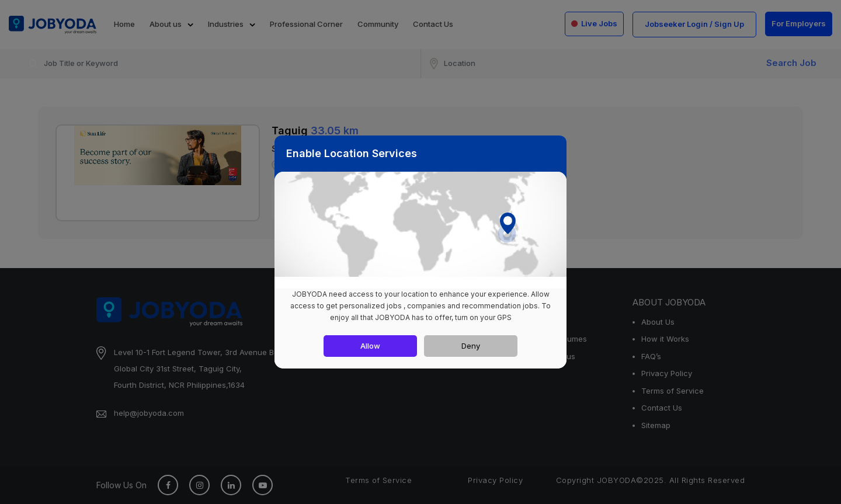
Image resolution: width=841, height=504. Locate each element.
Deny (471, 346)
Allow (370, 346)
